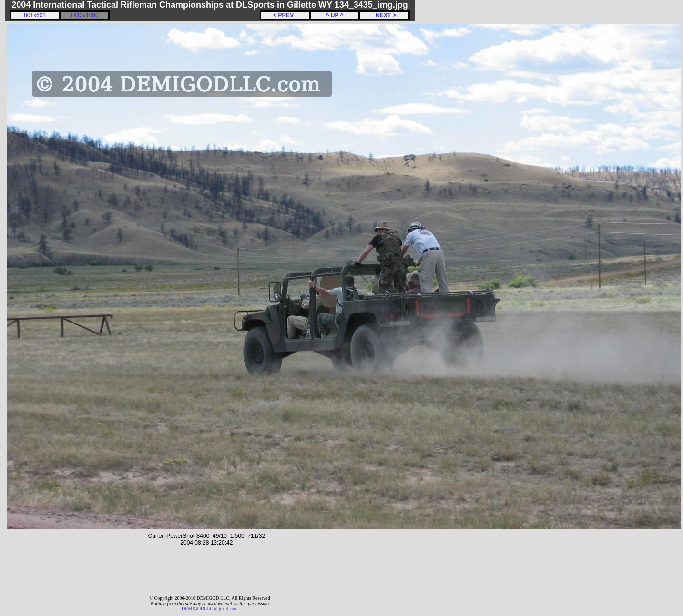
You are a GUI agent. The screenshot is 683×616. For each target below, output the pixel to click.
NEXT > (384, 15)
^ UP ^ (334, 15)
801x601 (35, 15)
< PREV (285, 15)
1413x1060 (84, 15)
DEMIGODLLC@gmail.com (210, 609)
